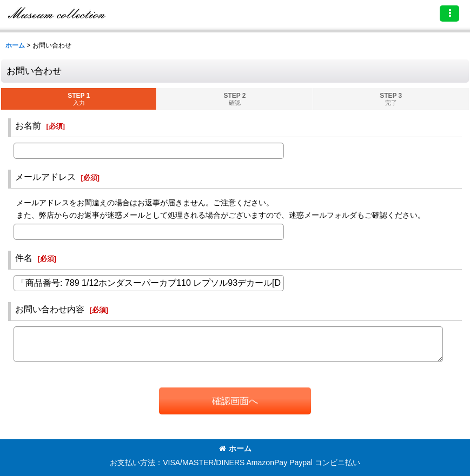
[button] (449, 14)
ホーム (235, 448)
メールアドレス (45, 177)
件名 (24, 258)
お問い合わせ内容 (50, 309)
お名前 (28, 125)
